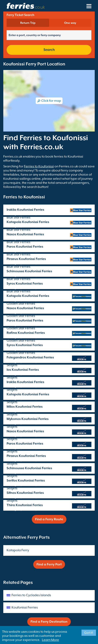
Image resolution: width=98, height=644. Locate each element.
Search (49, 50)
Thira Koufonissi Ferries (25, 505)
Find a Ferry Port (49, 564)
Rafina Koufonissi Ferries (26, 333)
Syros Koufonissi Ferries (25, 284)
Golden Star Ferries (21, 304)
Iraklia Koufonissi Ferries (25, 210)
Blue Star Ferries (18, 217)
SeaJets (12, 365)
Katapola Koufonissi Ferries (28, 222)
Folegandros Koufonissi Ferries (30, 357)
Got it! (89, 633)
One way (70, 23)
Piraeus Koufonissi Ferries (26, 259)
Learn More (50, 640)
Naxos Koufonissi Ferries (25, 234)
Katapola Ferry (18, 550)
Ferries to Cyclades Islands (31, 595)
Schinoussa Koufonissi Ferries (29, 271)
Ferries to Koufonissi (39, 166)
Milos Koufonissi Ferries (25, 407)
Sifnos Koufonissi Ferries (25, 493)
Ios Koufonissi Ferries (23, 370)
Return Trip (28, 23)
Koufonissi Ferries (25, 607)
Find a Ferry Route (49, 519)
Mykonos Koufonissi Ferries (28, 419)
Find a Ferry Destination (49, 622)
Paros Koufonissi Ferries (25, 247)
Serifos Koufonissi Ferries (26, 480)
